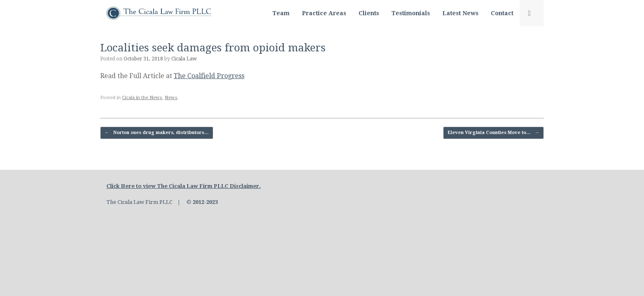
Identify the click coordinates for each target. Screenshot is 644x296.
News (171, 98)
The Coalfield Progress (209, 76)
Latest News (460, 13)
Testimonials (411, 13)
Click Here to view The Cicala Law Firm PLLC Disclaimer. (184, 186)
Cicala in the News (142, 98)
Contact (502, 13)
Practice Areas (324, 13)
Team (281, 13)
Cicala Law (184, 59)
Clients (369, 13)
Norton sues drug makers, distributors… (157, 133)
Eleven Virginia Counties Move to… (493, 133)
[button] (532, 13)
